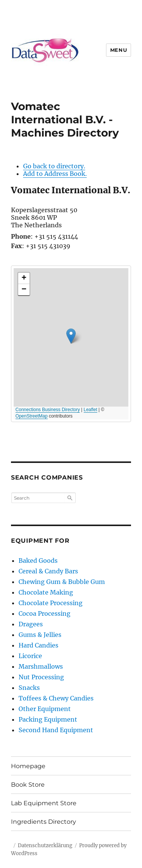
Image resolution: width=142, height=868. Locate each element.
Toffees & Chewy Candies (56, 698)
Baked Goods (38, 561)
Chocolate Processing (51, 603)
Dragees (31, 624)
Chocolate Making (46, 592)
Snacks (29, 688)
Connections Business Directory (48, 410)
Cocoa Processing (44, 613)
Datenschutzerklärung (45, 845)
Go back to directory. (54, 166)
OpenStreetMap (32, 416)
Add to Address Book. (55, 174)
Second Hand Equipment (56, 730)
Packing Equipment (48, 719)
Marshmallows (41, 666)
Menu (119, 50)
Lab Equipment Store (44, 803)
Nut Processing (41, 677)
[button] (71, 336)
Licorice (30, 656)
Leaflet (91, 410)
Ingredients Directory (44, 822)
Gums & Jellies (40, 635)
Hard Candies (38, 645)
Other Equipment (45, 709)
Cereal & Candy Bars (48, 571)
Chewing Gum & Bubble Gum (62, 582)
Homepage (28, 766)
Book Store (28, 785)
